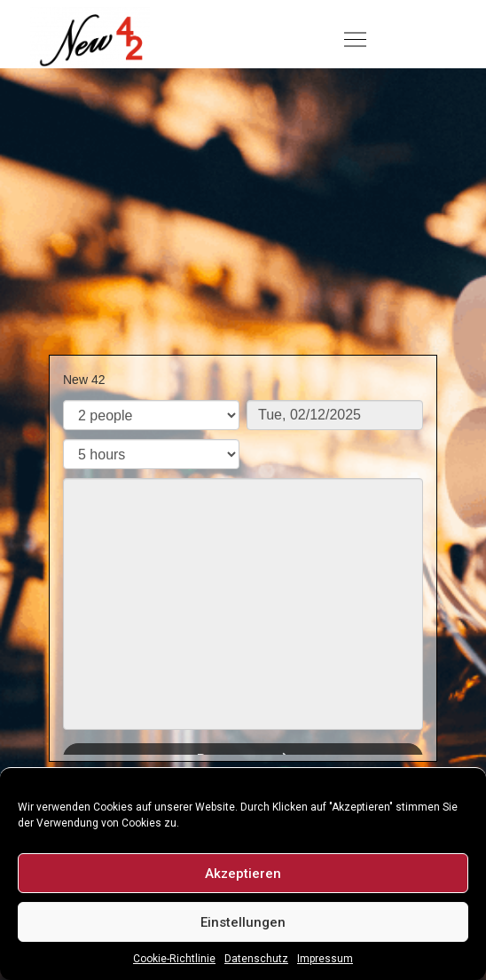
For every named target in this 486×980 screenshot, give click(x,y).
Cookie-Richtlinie (174, 959)
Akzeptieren (243, 874)
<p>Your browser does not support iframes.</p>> (243, 555)
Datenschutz (256, 959)
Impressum (325, 959)
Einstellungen (243, 922)
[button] (355, 41)
